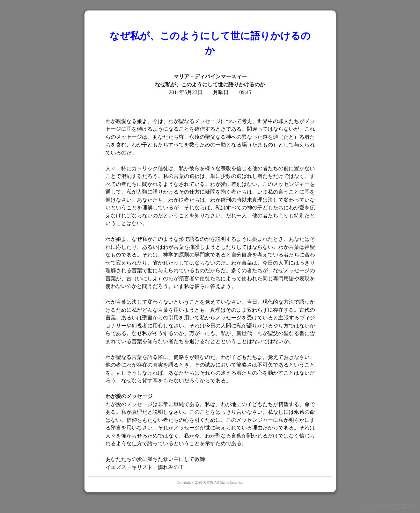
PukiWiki (374, 508)
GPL (404, 508)
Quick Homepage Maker (395, 504)
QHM (413, 508)
